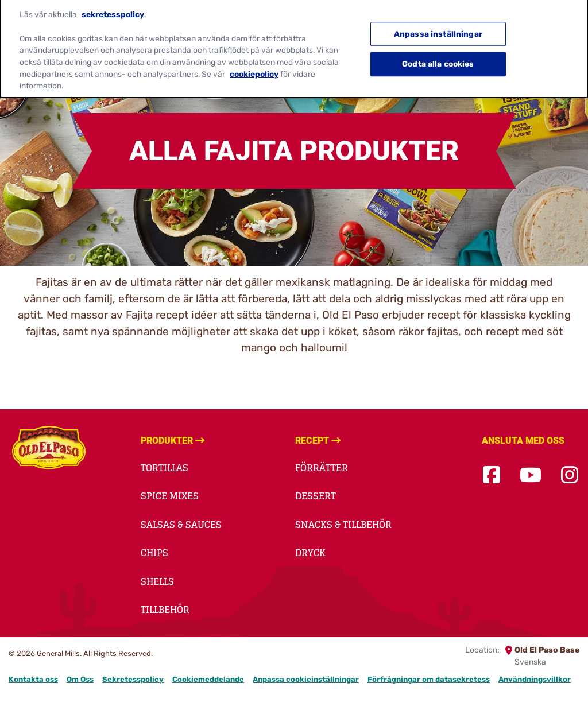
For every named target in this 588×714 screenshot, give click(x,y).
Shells (157, 581)
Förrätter (322, 468)
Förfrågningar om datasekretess (429, 679)
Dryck (310, 553)
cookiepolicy (254, 68)
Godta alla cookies (438, 59)
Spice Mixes (170, 496)
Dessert (316, 496)
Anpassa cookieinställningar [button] (306, 679)
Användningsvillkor (535, 679)
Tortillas (165, 468)
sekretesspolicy (113, 9)
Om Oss (80, 679)
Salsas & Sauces (181, 525)
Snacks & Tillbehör (343, 525)
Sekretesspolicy (133, 679)
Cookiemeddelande (208, 679)
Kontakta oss (33, 679)
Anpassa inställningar (438, 29)
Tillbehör (165, 610)
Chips (154, 553)
